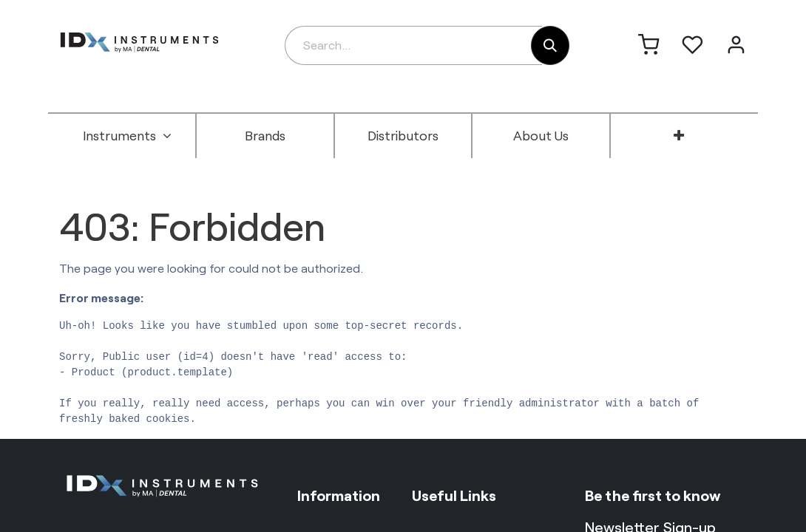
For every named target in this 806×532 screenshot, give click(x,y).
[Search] (550, 45)
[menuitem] (127, 136)
